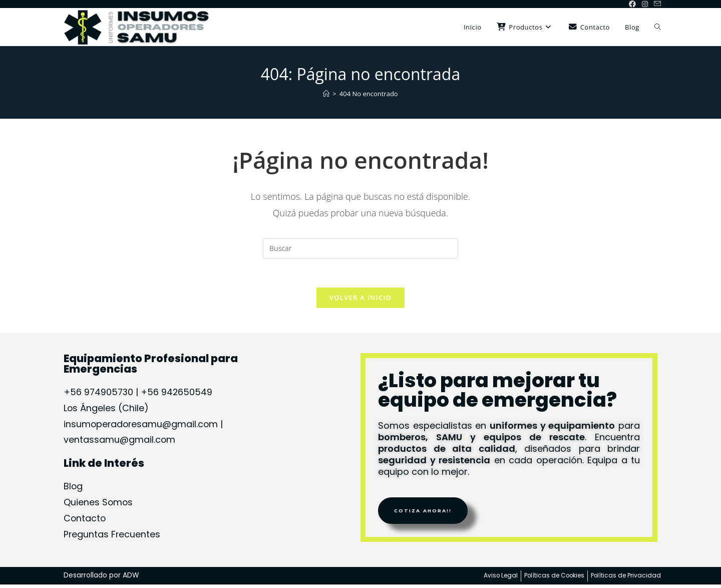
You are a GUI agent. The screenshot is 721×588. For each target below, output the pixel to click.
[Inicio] (326, 94)
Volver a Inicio (360, 299)
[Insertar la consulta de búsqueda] (360, 248)
